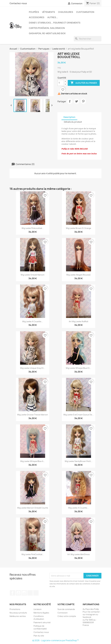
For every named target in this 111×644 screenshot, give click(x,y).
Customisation (85, 12)
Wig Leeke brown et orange (79, 228)
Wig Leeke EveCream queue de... (79, 415)
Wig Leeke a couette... (33, 321)
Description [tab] (69, 117)
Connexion (63, 613)
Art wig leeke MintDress (79, 554)
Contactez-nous (18, 3)
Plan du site (39, 636)
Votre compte (66, 604)
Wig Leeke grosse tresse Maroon (33, 415)
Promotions (15, 609)
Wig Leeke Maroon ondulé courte (33, 508)
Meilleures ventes (18, 616)
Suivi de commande (66, 609)
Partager (70, 101)
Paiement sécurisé (42, 622)
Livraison (38, 609)
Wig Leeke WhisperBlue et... (78, 368)
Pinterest (83, 101)
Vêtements (49, 12)
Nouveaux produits (18, 613)
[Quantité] (61, 83)
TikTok (30, 593)
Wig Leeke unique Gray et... (33, 368)
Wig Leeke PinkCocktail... (33, 554)
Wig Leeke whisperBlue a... (33, 461)
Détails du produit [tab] (73, 122)
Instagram (24, 593)
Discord (36, 593)
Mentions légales (41, 613)
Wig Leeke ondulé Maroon (33, 275)
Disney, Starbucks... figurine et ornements (55, 23)
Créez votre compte (67, 616)
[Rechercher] (88, 39)
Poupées (34, 12)
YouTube (18, 593)
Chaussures (66, 12)
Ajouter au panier (84, 83)
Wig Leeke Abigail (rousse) (78, 275)
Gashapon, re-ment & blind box (47, 33)
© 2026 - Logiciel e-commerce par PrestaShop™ (56, 640)
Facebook (13, 593)
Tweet (77, 101)
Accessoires (37, 17)
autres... (53, 17)
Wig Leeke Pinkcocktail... (33, 228)
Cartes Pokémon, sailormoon (47, 28)
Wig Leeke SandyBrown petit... (79, 461)
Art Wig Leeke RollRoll (78, 321)
